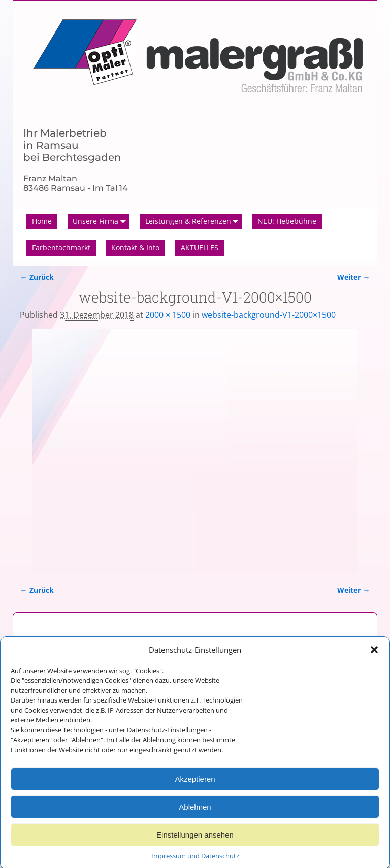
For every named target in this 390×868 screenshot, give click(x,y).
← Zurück (37, 277)
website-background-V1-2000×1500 (269, 315)
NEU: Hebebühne (287, 221)
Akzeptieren (195, 784)
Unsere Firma (101, 222)
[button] (374, 656)
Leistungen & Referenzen (194, 222)
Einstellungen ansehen (195, 840)
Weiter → (353, 277)
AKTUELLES (200, 247)
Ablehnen (195, 812)
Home (42, 221)
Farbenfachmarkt (61, 247)
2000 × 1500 (168, 315)
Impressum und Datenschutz (195, 862)
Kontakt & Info (135, 247)
